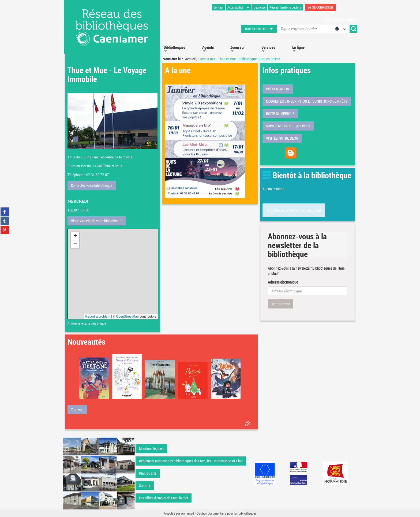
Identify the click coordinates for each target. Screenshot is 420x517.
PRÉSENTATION (278, 89)
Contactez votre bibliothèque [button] (92, 185)
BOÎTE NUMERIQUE (280, 114)
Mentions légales (151, 449)
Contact (145, 486)
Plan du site (148, 473)
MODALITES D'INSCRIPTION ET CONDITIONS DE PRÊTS (307, 101)
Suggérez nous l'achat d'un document (294, 210)
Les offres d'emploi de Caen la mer (164, 498)
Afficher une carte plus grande (87, 323)
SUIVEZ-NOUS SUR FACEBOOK (288, 126)
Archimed (187, 513)
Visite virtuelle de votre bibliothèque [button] (97, 221)
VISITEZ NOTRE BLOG (282, 138)
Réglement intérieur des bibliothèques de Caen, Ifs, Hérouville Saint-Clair (191, 461)
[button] (259, 29)
